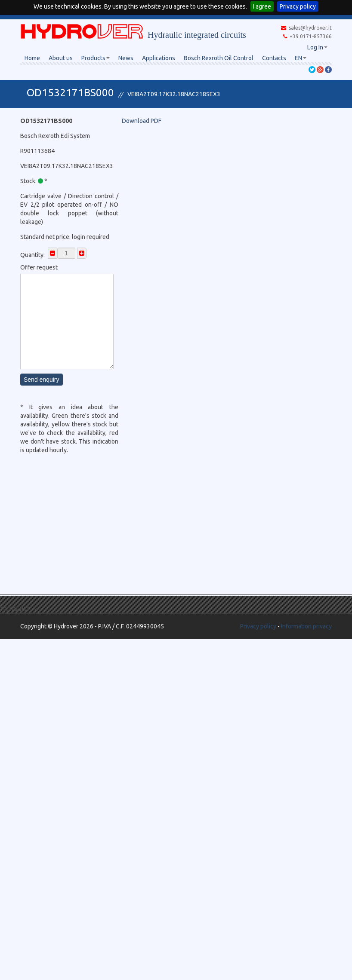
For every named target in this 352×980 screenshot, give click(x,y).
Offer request (39, 267)
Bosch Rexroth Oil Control (219, 58)
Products (96, 58)
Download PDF (142, 121)
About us (61, 58)
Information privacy (306, 626)
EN (301, 58)
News (126, 58)
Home (32, 58)
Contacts (274, 58)
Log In (317, 47)
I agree (262, 6)
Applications (159, 58)
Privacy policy (298, 6)
